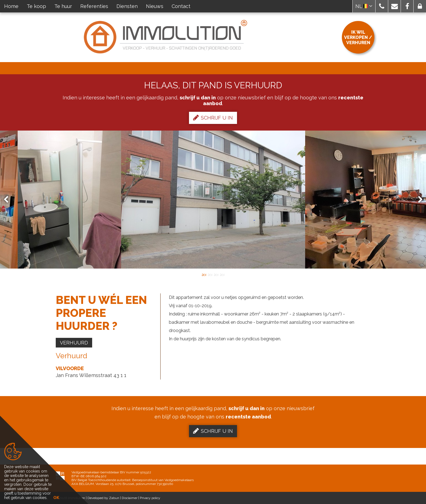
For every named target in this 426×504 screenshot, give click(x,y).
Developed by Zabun (103, 498)
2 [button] (210, 274)
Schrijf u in (213, 118)
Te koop (36, 6)
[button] (382, 6)
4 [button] (222, 274)
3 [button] (216, 274)
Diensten (127, 6)
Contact (181, 6)
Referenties (94, 6)
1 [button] (204, 274)
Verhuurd (74, 343)
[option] (213, 200)
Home (11, 6)
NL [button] (364, 6)
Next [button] (418, 200)
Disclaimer (130, 498)
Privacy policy (150, 498)
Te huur (63, 6)
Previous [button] (9, 200)
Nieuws (155, 6)
